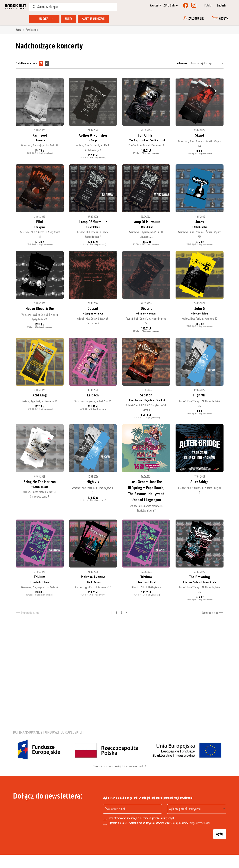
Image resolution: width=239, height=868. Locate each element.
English (221, 5)
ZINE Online (171, 5)
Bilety (69, 19)
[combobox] (197, 809)
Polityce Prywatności (199, 823)
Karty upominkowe (93, 19)
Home (19, 30)
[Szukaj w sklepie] (73, 7)
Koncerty (155, 5)
